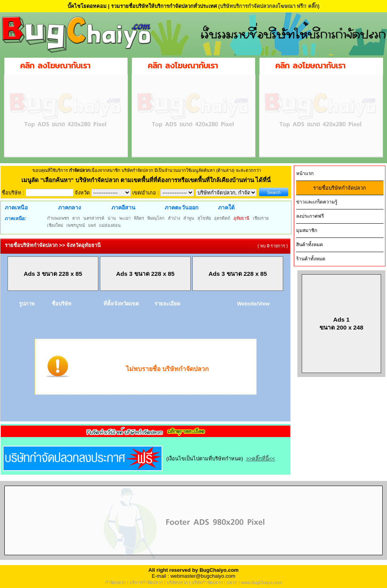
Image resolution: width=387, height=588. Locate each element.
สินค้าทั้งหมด (310, 245)
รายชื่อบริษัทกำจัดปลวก (340, 188)
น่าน (112, 218)
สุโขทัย (204, 218)
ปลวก (232, 582)
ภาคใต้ (226, 207)
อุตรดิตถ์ (222, 218)
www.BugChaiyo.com (261, 582)
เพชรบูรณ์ (76, 225)
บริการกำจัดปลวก (146, 582)
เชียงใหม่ (55, 225)
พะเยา (125, 218)
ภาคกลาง (70, 207)
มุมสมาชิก (307, 230)
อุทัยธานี (241, 218)
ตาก (76, 218)
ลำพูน (189, 218)
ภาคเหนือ (16, 207)
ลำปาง (174, 218)
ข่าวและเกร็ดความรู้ (317, 202)
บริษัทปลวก (177, 582)
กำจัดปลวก (116, 582)
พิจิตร (139, 218)
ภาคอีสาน (123, 207)
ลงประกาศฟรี (310, 216)
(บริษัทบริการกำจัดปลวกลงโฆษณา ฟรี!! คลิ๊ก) (269, 6)
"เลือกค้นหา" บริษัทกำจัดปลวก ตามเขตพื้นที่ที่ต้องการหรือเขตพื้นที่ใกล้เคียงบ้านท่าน (148, 180)
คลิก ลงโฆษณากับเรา (55, 65)
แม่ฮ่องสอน (110, 225)
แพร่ (92, 225)
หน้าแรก (305, 173)
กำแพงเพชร (58, 218)
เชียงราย (261, 218)
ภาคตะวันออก (181, 207)
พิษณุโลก (156, 218)
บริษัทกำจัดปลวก (207, 582)
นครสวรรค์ (94, 218)
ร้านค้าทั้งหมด (311, 259)
